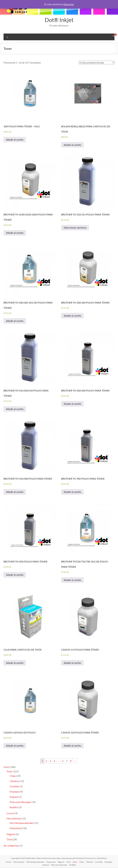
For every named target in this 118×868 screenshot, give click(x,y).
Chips (82, 862)
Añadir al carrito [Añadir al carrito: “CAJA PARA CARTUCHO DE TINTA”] (15, 663)
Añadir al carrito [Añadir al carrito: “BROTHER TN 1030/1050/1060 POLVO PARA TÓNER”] (15, 233)
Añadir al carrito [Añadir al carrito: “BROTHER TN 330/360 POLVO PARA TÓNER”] (72, 316)
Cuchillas (99, 862)
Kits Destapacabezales (35, 862)
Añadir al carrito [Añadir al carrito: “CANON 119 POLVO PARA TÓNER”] (72, 663)
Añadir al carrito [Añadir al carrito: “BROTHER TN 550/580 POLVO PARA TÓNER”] (15, 492)
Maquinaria (51, 862)
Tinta (68, 862)
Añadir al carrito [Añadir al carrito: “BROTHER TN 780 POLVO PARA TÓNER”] (72, 492)
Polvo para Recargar (59, 865)
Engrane (46, 865)
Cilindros (90, 862)
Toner (75, 862)
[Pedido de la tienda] (97, 63)
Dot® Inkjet (59, 20)
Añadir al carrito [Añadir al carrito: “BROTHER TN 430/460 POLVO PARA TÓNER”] (72, 404)
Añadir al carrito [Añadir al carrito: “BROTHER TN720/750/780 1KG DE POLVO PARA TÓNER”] (72, 580)
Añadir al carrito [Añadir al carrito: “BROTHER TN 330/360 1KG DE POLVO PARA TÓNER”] (15, 321)
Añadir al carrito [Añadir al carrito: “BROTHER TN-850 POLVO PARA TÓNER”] (15, 575)
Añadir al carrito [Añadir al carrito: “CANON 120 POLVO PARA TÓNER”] (72, 746)
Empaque (108, 862)
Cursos (9, 862)
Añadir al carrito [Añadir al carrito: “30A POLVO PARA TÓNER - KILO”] (15, 140)
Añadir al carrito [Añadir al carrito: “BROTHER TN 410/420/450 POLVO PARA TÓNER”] (15, 409)
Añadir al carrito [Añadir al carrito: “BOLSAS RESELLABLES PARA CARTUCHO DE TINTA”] (72, 145)
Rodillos (73, 865)
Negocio (61, 862)
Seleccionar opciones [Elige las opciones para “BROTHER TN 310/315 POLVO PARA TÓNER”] (75, 228)
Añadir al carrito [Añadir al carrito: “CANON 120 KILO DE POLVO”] (15, 746)
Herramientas (19, 862)
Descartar (69, 4)
